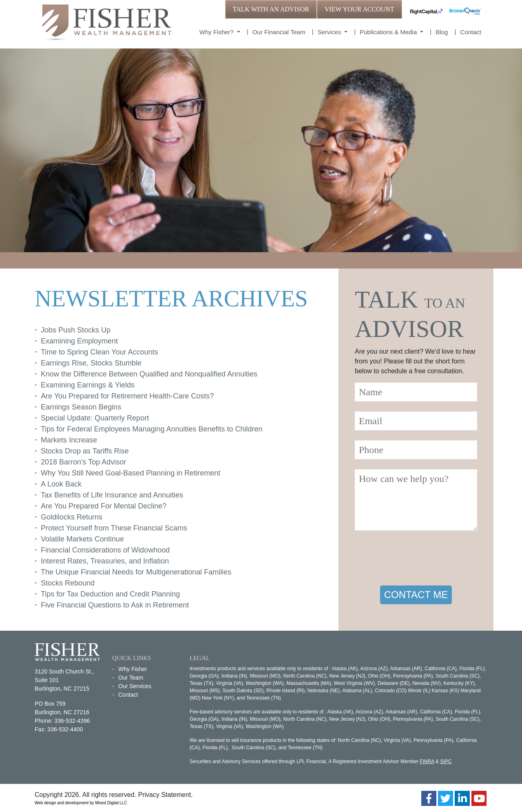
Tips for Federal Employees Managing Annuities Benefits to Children (152, 429)
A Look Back (61, 484)
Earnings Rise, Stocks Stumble (91, 363)
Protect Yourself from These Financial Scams (114, 528)
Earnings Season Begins (81, 407)
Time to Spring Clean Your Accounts (100, 352)
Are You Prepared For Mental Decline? (104, 506)
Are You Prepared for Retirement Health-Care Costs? (127, 396)
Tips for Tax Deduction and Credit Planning (110, 594)
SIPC (446, 761)
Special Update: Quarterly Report (95, 418)
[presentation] (417, 559)
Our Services (135, 686)
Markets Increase (69, 440)
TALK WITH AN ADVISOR (271, 9)
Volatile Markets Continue (82, 539)
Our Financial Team (279, 32)
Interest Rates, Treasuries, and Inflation (105, 561)
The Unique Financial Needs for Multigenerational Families (136, 572)
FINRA (427, 761)
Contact (471, 32)
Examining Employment (79, 341)
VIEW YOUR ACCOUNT (359, 9)
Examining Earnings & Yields (88, 385)
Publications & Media (389, 32)
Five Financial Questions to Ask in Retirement (115, 605)
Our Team (131, 678)
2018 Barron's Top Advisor (83, 462)
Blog (442, 32)
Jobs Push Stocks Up (76, 330)
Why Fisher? (217, 32)
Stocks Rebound (68, 583)
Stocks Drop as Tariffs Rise (85, 451)
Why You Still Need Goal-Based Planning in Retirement (130, 473)
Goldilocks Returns (72, 517)
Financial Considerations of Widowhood (105, 550)
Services (330, 32)
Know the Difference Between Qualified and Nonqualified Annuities (149, 374)
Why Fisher (133, 669)
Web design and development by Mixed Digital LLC (81, 803)
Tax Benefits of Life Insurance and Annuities (112, 495)
